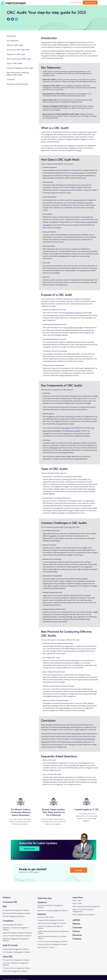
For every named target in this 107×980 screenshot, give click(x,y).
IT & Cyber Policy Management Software (17, 968)
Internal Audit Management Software (16, 949)
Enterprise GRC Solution (46, 917)
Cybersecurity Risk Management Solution (52, 923)
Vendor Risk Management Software (15, 971)
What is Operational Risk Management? (86, 906)
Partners (76, 931)
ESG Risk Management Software (14, 916)
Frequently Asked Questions (17, 84)
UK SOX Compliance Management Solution (53, 941)
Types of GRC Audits (15, 63)
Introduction (11, 36)
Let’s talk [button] (79, 870)
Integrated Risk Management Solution (51, 920)
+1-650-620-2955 (75, 3)
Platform (76, 923)
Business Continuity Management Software (53, 910)
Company (77, 938)
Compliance (8, 920)
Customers (77, 927)
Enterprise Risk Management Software (16, 910)
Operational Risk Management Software (17, 913)
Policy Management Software (13, 925)
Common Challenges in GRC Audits (20, 68)
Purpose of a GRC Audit (16, 54)
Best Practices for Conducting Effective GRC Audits (18, 73)
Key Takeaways (13, 40)
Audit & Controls (10, 945)
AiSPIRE (76, 920)
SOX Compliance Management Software (17, 952)
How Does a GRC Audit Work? (18, 49)
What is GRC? (77, 901)
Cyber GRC (8, 956)
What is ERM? (77, 904)
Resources (77, 935)
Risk (5, 906)
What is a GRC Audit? (15, 45)
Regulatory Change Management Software (18, 933)
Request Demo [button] (90, 3)
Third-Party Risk (45, 898)
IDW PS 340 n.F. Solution (46, 947)
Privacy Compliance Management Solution (52, 944)
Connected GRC (10, 902)
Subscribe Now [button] (29, 849)
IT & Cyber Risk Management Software (16, 960)
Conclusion (11, 79)
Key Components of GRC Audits (19, 59)
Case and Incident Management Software (17, 936)
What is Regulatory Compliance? (84, 915)
